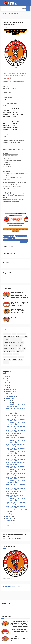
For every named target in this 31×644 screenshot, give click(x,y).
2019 (6, 380)
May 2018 (9, 509)
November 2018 (10, 387)
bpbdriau (19, 332)
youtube (6, 358)
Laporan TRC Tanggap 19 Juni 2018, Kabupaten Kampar (15, 440)
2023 (6, 371)
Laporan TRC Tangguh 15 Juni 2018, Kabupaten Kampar (15, 455)
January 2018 (10, 518)
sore (5, 349)
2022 (6, 374)
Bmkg (5, 231)
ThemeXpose (12, 642)
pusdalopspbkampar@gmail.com (16, 191)
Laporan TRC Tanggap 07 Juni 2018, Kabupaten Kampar (15, 484)
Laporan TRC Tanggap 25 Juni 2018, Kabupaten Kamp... (15, 422)
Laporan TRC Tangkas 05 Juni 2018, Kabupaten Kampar (15, 491)
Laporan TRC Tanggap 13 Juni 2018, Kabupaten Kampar (15, 462)
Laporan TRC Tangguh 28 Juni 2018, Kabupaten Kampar (15, 411)
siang (22, 346)
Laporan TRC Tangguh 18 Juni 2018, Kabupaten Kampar (15, 444)
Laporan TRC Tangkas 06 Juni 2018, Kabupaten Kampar (15, 487)
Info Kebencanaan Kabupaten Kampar (13, 581)
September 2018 (10, 391)
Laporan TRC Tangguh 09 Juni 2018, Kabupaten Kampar (15, 477)
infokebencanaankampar (10, 338)
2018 (6, 382)
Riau (18, 346)
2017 (6, 521)
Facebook (13, 335)
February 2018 (10, 516)
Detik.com (6, 335)
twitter (15, 355)
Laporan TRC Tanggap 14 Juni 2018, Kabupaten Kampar (15, 459)
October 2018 (10, 389)
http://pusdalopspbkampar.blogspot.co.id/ (14, 195)
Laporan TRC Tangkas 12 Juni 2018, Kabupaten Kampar (15, 466)
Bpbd (13, 231)
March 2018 (9, 514)
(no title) (14, 313)
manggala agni (13, 343)
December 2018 (10, 384)
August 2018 (9, 393)
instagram (21, 338)
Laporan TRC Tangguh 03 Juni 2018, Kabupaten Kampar (15, 498)
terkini (5, 355)
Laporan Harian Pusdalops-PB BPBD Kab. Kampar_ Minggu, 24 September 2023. (20, 299)
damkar (25, 332)
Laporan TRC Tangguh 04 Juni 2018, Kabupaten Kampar (15, 495)
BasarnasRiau (7, 329)
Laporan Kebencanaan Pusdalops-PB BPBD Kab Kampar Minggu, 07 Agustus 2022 (20, 634)
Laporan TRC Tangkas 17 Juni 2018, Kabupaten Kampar (15, 448)
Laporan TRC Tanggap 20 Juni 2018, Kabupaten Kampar (15, 437)
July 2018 (9, 396)
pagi (19, 343)
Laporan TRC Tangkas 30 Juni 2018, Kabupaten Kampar (15, 401)
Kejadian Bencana (14, 341)
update (25, 235)
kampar (25, 231)
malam (5, 343)
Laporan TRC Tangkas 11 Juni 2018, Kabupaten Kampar (15, 469)
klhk (21, 341)
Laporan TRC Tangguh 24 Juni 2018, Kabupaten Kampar (15, 426)
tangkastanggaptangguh (10, 235)
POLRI (24, 343)
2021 (6, 376)
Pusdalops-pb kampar (9, 233)
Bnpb (9, 231)
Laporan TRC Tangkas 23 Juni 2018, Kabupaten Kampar (15, 430)
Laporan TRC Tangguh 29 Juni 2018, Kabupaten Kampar (15, 408)
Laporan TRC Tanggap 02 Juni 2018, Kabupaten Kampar (15, 502)
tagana (10, 349)
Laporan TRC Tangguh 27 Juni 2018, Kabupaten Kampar (15, 415)
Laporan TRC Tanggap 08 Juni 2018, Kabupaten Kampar (15, 480)
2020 (6, 378)
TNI (10, 355)
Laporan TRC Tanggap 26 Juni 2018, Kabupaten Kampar (15, 419)
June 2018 (9, 398)
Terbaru (20, 235)
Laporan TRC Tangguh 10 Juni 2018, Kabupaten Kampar (15, 473)
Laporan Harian (20, 9)
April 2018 (9, 511)
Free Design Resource (22, 642)
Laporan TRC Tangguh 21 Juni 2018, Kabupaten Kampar (15, 433)
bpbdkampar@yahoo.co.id (16, 189)
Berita (11, 9)
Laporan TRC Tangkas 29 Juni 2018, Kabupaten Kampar (15, 404)
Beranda (4, 9)
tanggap (16, 349)
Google (19, 335)
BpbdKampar (18, 231)
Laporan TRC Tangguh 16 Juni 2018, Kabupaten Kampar (15, 451)
